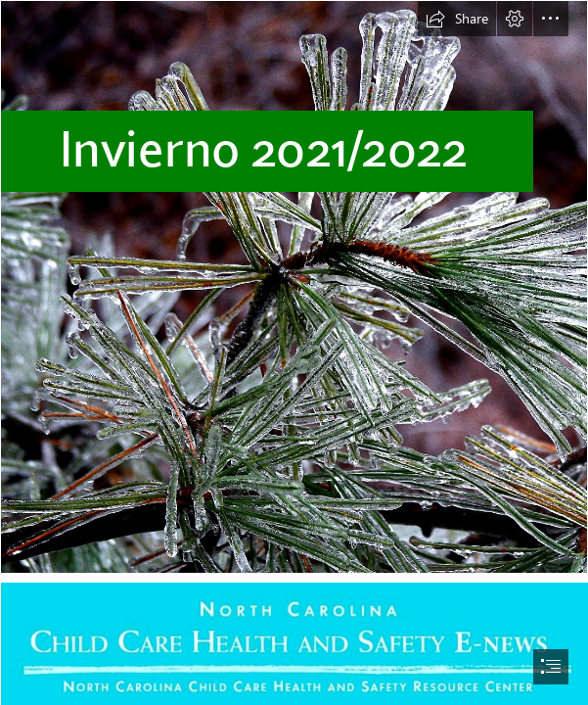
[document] (294, 352)
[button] (457, 19)
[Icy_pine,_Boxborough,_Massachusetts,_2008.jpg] (294, 287)
